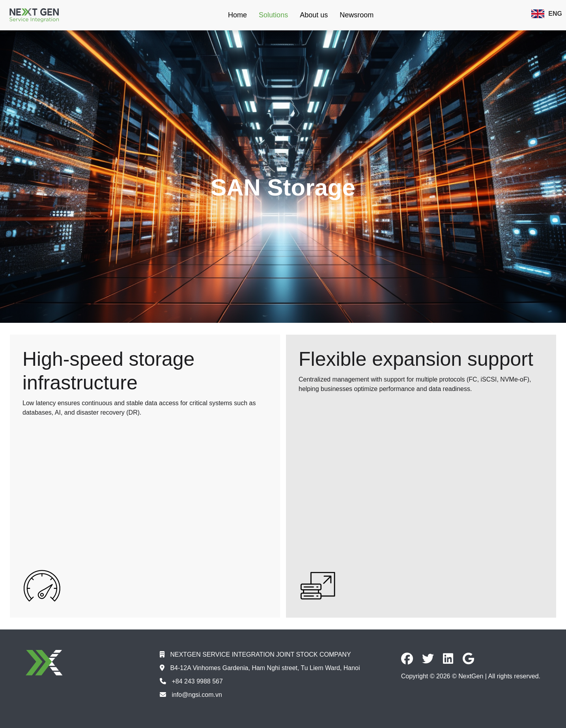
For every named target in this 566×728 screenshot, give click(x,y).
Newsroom (357, 15)
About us (314, 15)
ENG (547, 14)
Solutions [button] (273, 15)
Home (237, 15)
